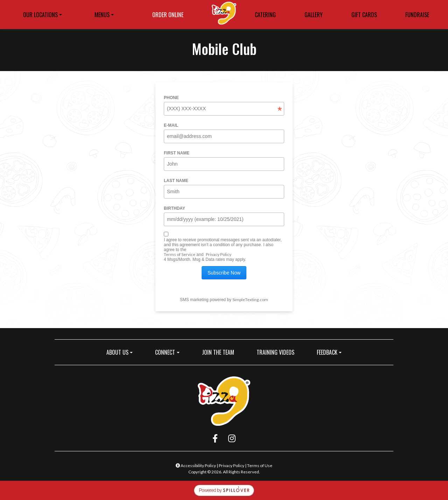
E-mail (171, 125)
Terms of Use (260, 466)
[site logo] (224, 15)
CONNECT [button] (165, 352)
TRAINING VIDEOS (275, 352)
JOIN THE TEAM (221, 352)
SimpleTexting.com (250, 300)
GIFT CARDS (366, 16)
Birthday (174, 208)
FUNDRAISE (417, 15)
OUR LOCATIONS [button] (40, 15)
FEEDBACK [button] (327, 352)
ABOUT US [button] (117, 352)
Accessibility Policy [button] (196, 466)
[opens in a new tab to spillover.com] (224, 489)
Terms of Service (180, 254)
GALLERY (314, 15)
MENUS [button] (102, 15)
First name (177, 153)
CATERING (265, 15)
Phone (171, 98)
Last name (176, 181)
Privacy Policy (219, 254)
